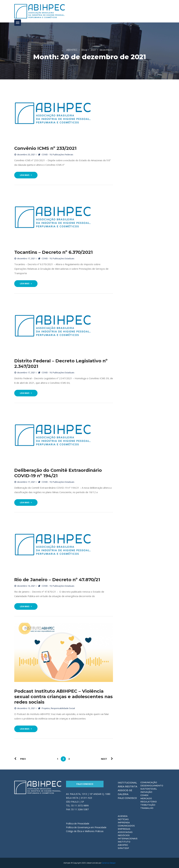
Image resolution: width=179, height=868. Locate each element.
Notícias (123, 819)
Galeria (123, 794)
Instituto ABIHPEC (124, 843)
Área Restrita (127, 787)
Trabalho (147, 808)
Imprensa (124, 822)
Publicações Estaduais (63, 258)
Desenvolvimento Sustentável (152, 787)
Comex (144, 795)
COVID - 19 (47, 154)
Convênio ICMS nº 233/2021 (45, 148)
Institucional (127, 783)
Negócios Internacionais (128, 837)
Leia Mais (26, 175)
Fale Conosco (85, 784)
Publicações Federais (63, 154)
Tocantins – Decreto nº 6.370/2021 (54, 252)
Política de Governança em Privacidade (86, 827)
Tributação (148, 805)
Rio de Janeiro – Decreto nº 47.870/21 (57, 580)
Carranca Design (109, 863)
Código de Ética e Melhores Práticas (85, 831)
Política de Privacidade (78, 823)
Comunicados (126, 826)
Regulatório (149, 802)
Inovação (146, 792)
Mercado (146, 798)
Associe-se (125, 790)
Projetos (46, 708)
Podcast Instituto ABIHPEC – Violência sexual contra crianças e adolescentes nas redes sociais (63, 697)
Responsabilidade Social (63, 708)
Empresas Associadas (125, 830)
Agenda (123, 816)
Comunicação (149, 782)
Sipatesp (123, 848)
